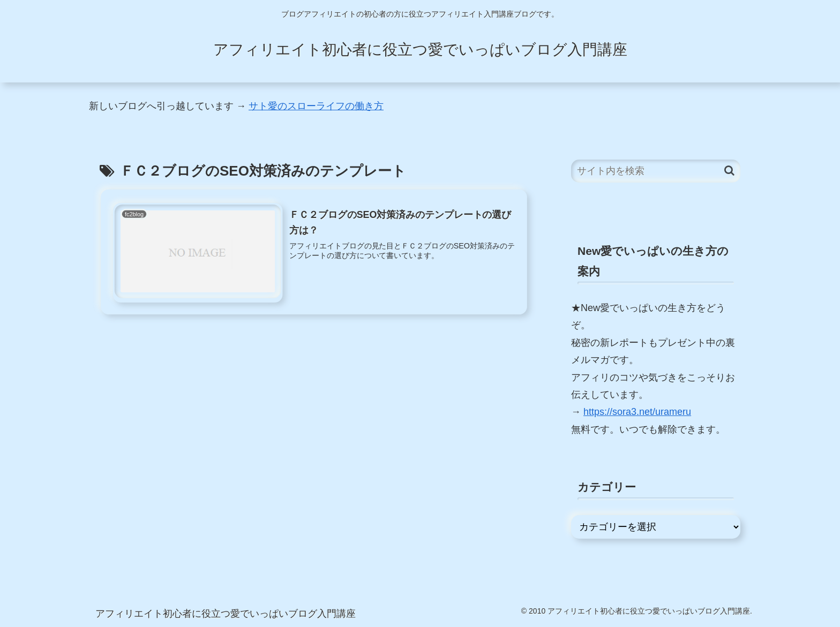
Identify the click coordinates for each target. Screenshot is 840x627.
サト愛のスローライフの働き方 (316, 106)
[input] (656, 171)
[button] (729, 171)
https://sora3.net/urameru (637, 412)
